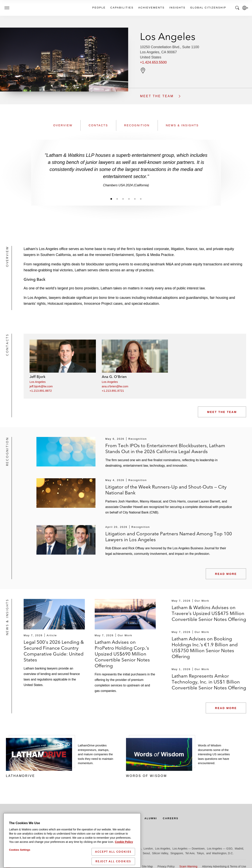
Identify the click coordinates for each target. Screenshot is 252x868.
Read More (226, 574)
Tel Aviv (190, 853)
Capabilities (122, 8)
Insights (177, 8)
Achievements (151, 8)
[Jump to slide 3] (123, 199)
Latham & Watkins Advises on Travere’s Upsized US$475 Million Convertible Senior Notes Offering (209, 613)
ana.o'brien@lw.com (115, 386)
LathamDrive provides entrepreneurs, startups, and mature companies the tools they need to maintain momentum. (96, 754)
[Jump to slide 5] (135, 199)
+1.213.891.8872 (41, 391)
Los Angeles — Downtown (189, 849)
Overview (63, 125)
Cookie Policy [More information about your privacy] (124, 859)
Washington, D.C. (223, 853)
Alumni (160, 818)
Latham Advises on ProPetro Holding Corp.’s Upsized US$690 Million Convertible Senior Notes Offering (122, 654)
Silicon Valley (160, 853)
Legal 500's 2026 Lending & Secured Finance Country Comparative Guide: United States (54, 651)
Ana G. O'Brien (114, 377)
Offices (77, 818)
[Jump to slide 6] (141, 199)
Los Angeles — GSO (220, 849)
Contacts (98, 125)
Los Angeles (38, 382)
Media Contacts (107, 818)
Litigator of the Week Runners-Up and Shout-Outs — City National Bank (166, 490)
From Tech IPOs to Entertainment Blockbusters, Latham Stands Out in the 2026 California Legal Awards (165, 448)
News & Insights (182, 125)
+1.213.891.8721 (113, 391)
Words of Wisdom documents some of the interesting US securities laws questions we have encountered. (214, 754)
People (99, 8)
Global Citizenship (208, 8)
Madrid (239, 849)
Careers (182, 818)
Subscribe (20, 818)
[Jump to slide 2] (117, 199)
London (148, 849)
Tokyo (200, 853)
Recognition (137, 125)
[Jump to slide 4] (129, 199)
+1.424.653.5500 (153, 62)
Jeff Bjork (37, 377)
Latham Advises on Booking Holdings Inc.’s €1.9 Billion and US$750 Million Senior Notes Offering (205, 648)
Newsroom (53, 818)
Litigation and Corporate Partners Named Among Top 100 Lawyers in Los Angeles (169, 537)
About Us (138, 818)
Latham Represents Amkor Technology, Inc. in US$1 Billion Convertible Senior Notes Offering (209, 682)
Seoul (146, 853)
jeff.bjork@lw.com (41, 386)
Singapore (177, 853)
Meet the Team (222, 412)
